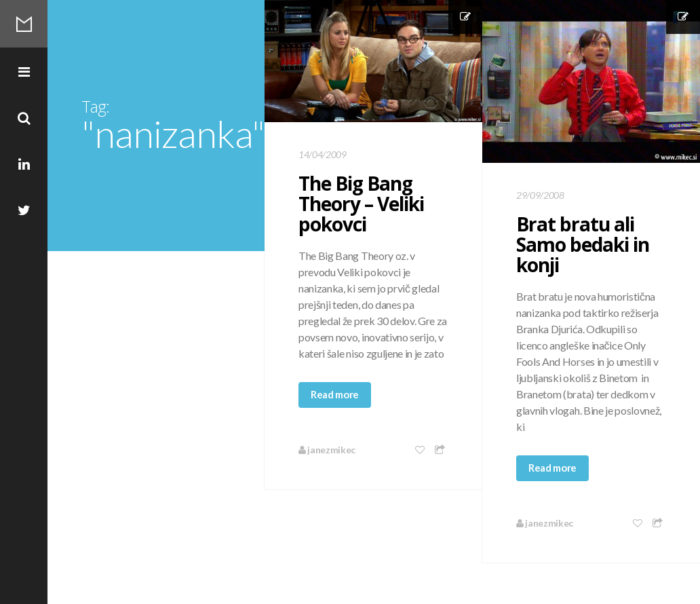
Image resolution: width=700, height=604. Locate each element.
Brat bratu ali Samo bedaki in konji (583, 244)
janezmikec (327, 450)
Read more (335, 394)
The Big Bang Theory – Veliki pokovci (361, 204)
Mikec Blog (24, 24)
